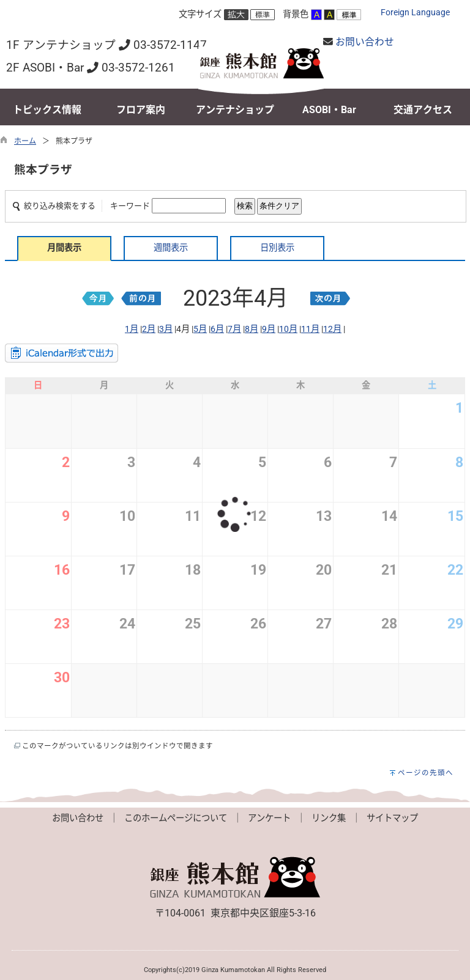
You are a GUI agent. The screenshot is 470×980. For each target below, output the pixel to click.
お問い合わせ (365, 42)
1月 (132, 329)
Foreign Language (415, 13)
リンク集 (329, 818)
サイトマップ (392, 818)
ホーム (25, 141)
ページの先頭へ (426, 773)
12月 (332, 329)
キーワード (130, 206)
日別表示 (277, 248)
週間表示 (171, 248)
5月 (200, 329)
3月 (166, 329)
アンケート (269, 818)
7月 (234, 329)
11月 (310, 329)
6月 (217, 329)
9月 (269, 329)
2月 (149, 329)
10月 (288, 329)
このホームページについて (176, 818)
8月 (252, 329)
